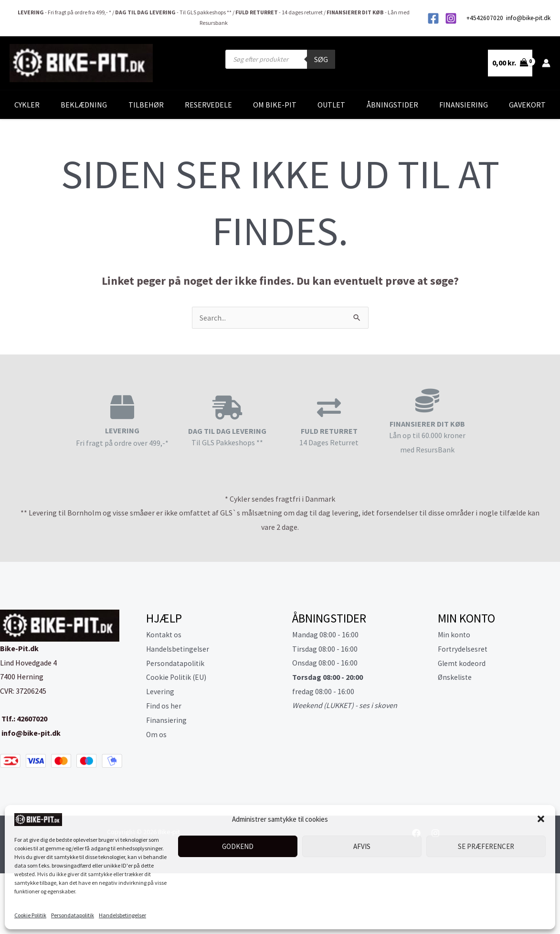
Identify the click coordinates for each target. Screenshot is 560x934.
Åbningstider (392, 105)
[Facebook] (433, 18)
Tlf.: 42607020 (24, 719)
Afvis (362, 846)
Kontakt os (164, 634)
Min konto (454, 634)
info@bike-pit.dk (528, 18)
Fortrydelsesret (463, 649)
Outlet (331, 105)
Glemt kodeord (462, 663)
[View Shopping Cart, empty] (510, 63)
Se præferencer (486, 846)
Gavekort (527, 105)
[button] (541, 819)
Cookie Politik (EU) (177, 677)
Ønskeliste (455, 677)
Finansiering (464, 105)
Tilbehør (146, 105)
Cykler (27, 105)
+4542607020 (486, 18)
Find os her (164, 705)
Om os (157, 734)
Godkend (238, 846)
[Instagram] (451, 18)
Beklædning (84, 105)
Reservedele (208, 105)
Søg (321, 59)
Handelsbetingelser (122, 915)
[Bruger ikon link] (546, 63)
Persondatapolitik (73, 915)
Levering (160, 691)
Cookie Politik (30, 915)
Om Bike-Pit (275, 105)
